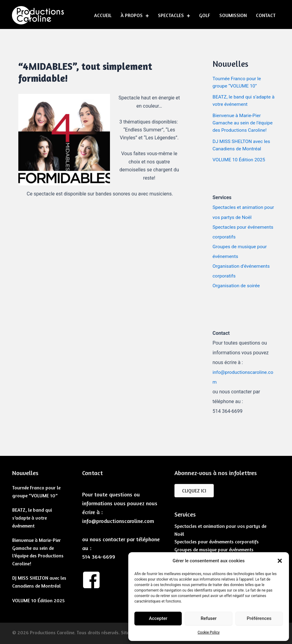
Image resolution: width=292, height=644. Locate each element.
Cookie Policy (209, 632)
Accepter (158, 618)
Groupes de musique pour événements (214, 548)
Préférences (259, 618)
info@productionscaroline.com (118, 520)
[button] (280, 561)
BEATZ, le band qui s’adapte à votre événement (32, 517)
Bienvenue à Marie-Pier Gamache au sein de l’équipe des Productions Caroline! (244, 122)
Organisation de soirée (237, 285)
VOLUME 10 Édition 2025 (240, 159)
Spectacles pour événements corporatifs (217, 541)
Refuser (209, 618)
